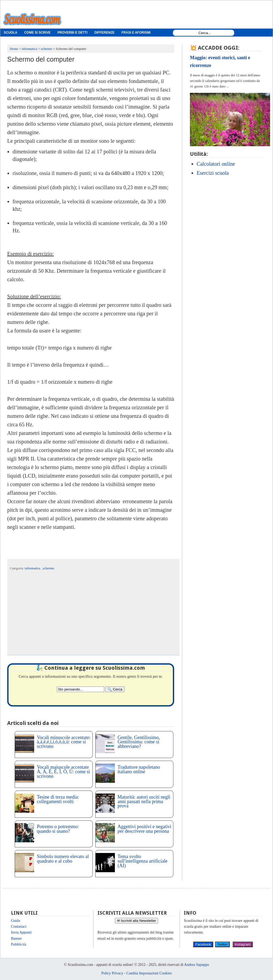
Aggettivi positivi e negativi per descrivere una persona (144, 829)
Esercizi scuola (213, 173)
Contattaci (19, 927)
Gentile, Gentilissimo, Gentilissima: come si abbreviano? (139, 742)
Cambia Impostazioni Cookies (149, 973)
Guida (15, 921)
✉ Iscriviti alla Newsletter (137, 921)
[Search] (115, 689)
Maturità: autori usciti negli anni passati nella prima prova (144, 802)
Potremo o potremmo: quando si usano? (58, 829)
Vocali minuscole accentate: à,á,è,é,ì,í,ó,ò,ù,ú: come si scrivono (64, 742)
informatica (33, 568)
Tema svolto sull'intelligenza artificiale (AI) (143, 861)
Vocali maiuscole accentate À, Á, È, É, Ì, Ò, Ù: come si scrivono (63, 772)
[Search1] (205, 33)
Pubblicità (19, 944)
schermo (48, 568)
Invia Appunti (21, 932)
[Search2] (81, 689)
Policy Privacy (112, 973)
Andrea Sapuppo (197, 965)
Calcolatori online (216, 164)
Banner (16, 939)
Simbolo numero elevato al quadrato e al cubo (63, 859)
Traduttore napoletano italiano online (139, 769)
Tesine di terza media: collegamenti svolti (58, 799)
